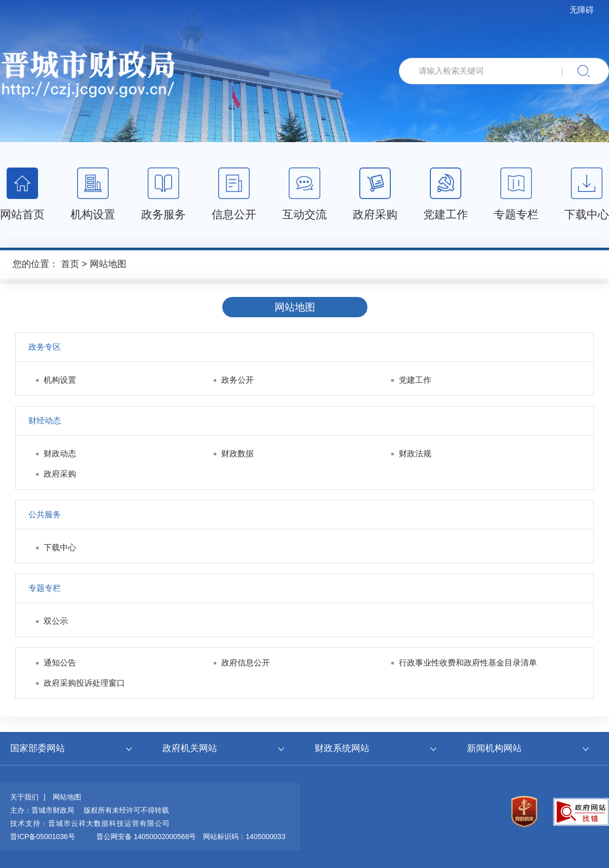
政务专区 (45, 347)
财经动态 (45, 421)
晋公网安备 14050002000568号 (146, 837)
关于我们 (24, 797)
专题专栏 (45, 588)
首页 (70, 264)
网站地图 (108, 264)
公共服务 (45, 514)
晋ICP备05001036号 (43, 837)
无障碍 (582, 10)
